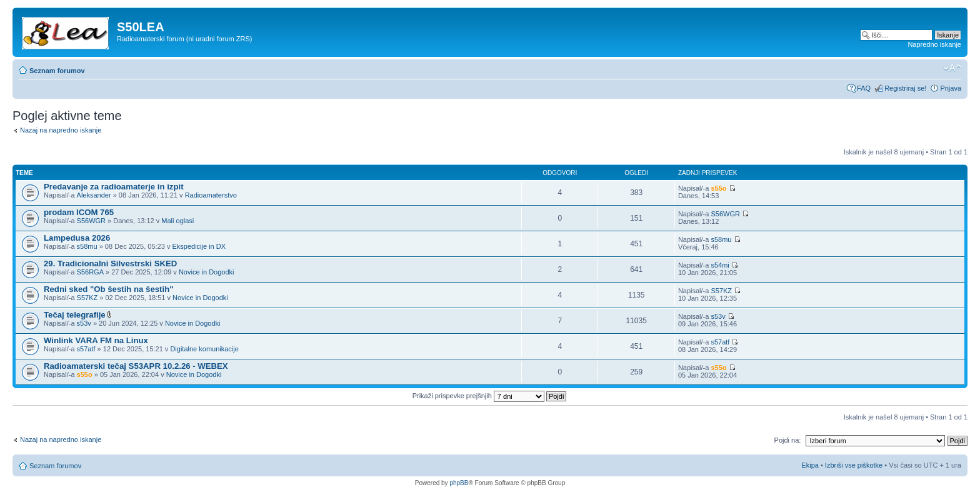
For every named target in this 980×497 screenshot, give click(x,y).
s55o (718, 188)
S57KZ (87, 298)
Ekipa (810, 465)
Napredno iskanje (934, 44)
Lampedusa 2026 (77, 238)
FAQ (864, 88)
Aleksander (94, 195)
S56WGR (91, 221)
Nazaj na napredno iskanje (61, 130)
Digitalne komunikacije (204, 349)
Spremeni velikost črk (952, 68)
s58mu (87, 246)
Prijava (951, 88)
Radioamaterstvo (211, 195)
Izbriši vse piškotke (855, 465)
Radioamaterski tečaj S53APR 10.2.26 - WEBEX (136, 366)
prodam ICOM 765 (79, 212)
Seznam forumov (57, 71)
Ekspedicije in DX (199, 246)
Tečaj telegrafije (75, 315)
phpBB (459, 483)
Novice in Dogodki (207, 272)
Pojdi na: (788, 440)
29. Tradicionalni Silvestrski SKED (110, 264)
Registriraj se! (905, 88)
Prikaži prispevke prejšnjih (490, 396)
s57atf (86, 349)
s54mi (720, 265)
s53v (84, 323)
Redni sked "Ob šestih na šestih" (108, 289)
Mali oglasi (177, 221)
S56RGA (90, 272)
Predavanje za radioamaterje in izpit (114, 187)
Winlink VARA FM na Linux (96, 340)
